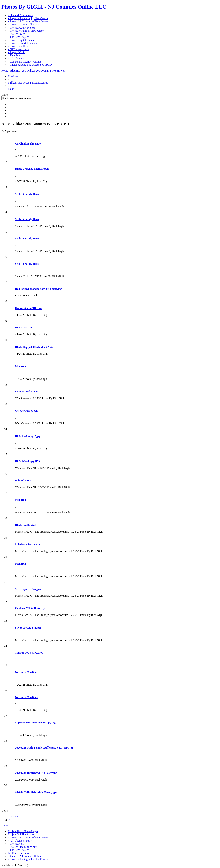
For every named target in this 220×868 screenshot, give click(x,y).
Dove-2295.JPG (24, 328)
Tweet (5, 825)
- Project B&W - (17, 34)
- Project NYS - (17, 52)
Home (5, 71)
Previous (13, 76)
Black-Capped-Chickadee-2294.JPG (36, 347)
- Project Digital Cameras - (23, 40)
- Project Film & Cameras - (23, 43)
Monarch (21, 366)
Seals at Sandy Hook (27, 194)
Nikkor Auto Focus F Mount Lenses (28, 83)
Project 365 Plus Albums (22, 834)
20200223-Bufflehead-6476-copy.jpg (36, 792)
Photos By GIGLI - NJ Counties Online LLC (54, 7)
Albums (15, 71)
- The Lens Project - (19, 37)
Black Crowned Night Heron (32, 169)
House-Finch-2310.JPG (29, 308)
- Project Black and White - (23, 847)
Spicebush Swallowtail (28, 544)
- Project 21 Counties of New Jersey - (29, 21)
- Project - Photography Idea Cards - (28, 18)
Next (11, 89)
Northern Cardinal (26, 672)
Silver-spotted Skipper (28, 589)
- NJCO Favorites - (19, 49)
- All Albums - (16, 59)
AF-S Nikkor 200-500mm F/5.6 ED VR (43, 71)
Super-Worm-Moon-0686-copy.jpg (35, 723)
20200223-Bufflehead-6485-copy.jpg (36, 773)
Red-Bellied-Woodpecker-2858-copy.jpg (38, 289)
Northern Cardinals (27, 697)
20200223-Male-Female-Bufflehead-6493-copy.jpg (44, 748)
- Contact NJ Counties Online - (25, 62)
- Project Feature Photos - (22, 28)
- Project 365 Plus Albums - (23, 24)
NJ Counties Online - (20, 853)
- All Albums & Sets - (20, 841)
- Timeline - (15, 55)
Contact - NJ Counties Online (25, 856)
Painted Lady (23, 480)
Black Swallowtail (26, 525)
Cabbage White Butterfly (30, 608)
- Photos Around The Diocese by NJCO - (31, 65)
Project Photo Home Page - (23, 831)
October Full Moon (26, 391)
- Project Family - (18, 46)
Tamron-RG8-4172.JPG (29, 653)
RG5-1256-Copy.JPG (27, 461)
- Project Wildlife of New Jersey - (27, 31)
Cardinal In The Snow (28, 144)
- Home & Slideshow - (21, 15)
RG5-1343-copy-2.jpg (28, 436)
